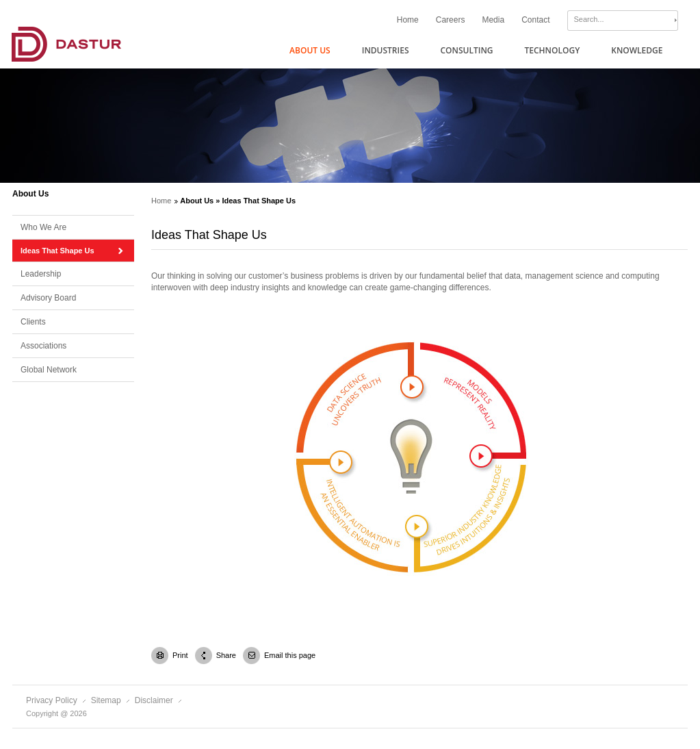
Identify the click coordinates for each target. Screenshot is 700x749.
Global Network (49, 370)
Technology (553, 50)
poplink (341, 462)
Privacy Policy (52, 700)
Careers (451, 20)
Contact (535, 20)
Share (226, 655)
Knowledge (637, 50)
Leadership (41, 274)
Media (493, 20)
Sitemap (106, 700)
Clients (33, 322)
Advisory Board (48, 298)
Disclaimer (154, 700)
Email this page (289, 655)
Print (180, 655)
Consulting (466, 50)
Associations (43, 346)
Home (408, 20)
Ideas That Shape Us (57, 251)
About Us (310, 50)
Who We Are (43, 227)
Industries (386, 50)
